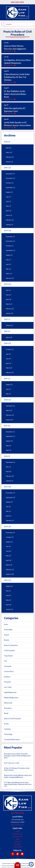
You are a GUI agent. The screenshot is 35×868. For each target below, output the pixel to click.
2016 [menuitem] (7, 456)
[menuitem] (17, 831)
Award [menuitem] (6, 635)
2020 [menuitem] (7, 343)
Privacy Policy (18, 847)
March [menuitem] (9, 152)
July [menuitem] (8, 197)
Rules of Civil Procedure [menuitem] (13, 719)
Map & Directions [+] (17, 825)
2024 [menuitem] (7, 231)
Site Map (18, 844)
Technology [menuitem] (8, 734)
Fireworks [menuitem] (8, 682)
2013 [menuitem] (7, 580)
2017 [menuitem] (7, 426)
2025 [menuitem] (7, 168)
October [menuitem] (10, 183)
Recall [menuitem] (6, 713)
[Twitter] (17, 854)
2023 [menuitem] (7, 284)
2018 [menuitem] (7, 400)
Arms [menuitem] (6, 624)
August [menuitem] (9, 192)
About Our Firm (18, 834)
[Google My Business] (22, 854)
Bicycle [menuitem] (6, 640)
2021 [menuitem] (7, 331)
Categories (9, 24)
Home (17, 831)
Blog (18, 839)
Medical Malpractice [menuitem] (11, 698)
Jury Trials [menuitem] (8, 687)
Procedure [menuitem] (8, 708)
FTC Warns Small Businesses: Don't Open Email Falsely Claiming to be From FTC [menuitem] (18, 784)
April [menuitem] (8, 148)
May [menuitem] (8, 206)
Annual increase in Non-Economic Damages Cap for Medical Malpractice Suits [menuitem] (17, 756)
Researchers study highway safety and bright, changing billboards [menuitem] (18, 776)
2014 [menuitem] (7, 527)
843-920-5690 (18, 2)
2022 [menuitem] (7, 319)
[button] (31, 864)
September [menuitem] (10, 187)
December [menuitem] (10, 174)
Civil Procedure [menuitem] (9, 650)
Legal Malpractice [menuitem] (10, 692)
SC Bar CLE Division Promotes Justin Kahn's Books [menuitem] (17, 769)
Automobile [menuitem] (8, 630)
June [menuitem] (8, 201)
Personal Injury (18, 836)
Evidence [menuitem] (7, 677)
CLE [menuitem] (5, 661)
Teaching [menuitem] (7, 729)
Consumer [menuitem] (8, 666)
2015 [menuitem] (7, 487)
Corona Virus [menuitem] (9, 671)
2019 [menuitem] (7, 379)
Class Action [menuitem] (8, 656)
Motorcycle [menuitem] (8, 703)
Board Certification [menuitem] (11, 645)
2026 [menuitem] (7, 142)
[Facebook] (13, 854)
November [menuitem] (10, 178)
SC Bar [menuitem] (6, 724)
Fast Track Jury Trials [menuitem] (12, 763)
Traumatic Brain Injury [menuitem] (12, 739)
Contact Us (18, 842)
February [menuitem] (10, 157)
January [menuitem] (9, 162)
